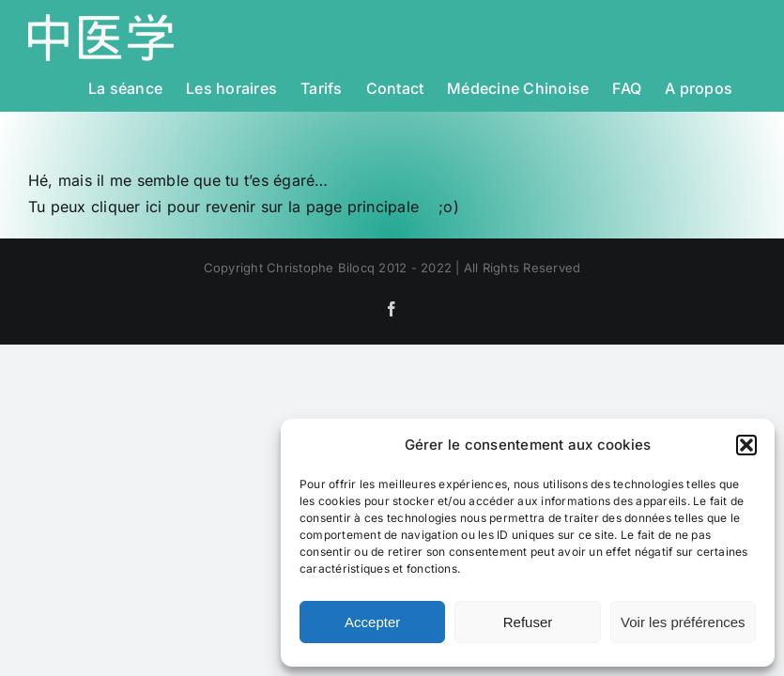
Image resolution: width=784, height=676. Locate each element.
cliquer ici (127, 207)
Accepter (372, 622)
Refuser (528, 622)
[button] (746, 445)
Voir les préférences (683, 622)
